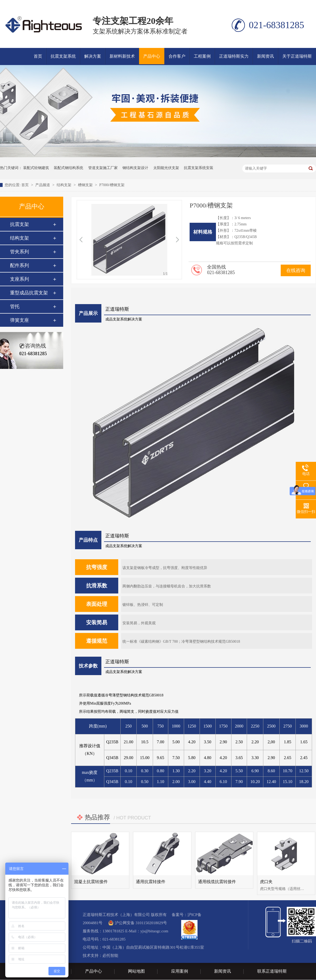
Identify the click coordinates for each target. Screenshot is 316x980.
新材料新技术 (122, 56)
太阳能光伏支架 (166, 168)
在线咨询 (296, 270)
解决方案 (93, 56)
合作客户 (177, 56)
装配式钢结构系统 (68, 168)
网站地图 (136, 971)
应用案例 (180, 971)
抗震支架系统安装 (199, 168)
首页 (38, 56)
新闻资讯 (265, 56)
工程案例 (202, 56)
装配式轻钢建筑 (36, 168)
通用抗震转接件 (151, 882)
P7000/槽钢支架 (112, 185)
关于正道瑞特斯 (297, 56)
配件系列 (19, 265)
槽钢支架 (86, 185)
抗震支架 (19, 224)
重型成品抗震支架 (29, 293)
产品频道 (43, 185)
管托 (15, 306)
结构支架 (65, 185)
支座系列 (19, 279)
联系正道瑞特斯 (272, 971)
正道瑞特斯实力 (234, 56)
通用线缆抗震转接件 (217, 882)
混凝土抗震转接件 (91, 882)
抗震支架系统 (63, 56)
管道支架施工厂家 (103, 168)
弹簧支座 (19, 320)
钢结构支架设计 (135, 168)
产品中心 (152, 56)
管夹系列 (19, 252)
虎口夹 (266, 882)
